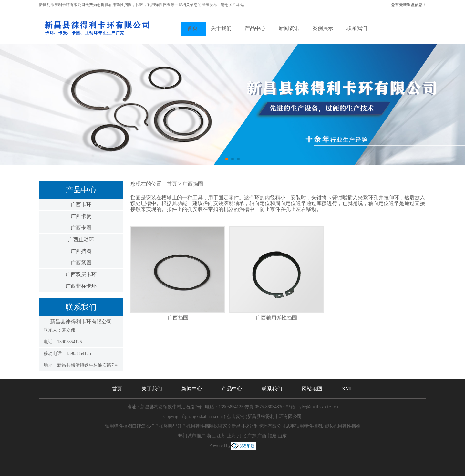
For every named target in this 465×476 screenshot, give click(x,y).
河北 (242, 436)
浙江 (211, 436)
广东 (252, 436)
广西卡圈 (81, 228)
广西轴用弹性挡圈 (276, 318)
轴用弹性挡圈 (120, 5)
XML (347, 389)
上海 (232, 436)
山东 (282, 436)
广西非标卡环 (81, 286)
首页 (192, 28)
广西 (262, 436)
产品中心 (255, 28)
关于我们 (221, 28)
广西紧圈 (81, 263)
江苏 (221, 436)
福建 (272, 436)
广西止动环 (81, 239)
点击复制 (236, 416)
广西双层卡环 (81, 274)
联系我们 (357, 28)
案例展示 (323, 28)
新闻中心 (192, 389)
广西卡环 (81, 205)
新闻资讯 (289, 28)
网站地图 (312, 389)
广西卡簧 (81, 216)
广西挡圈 (81, 251)
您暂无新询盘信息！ (409, 5)
